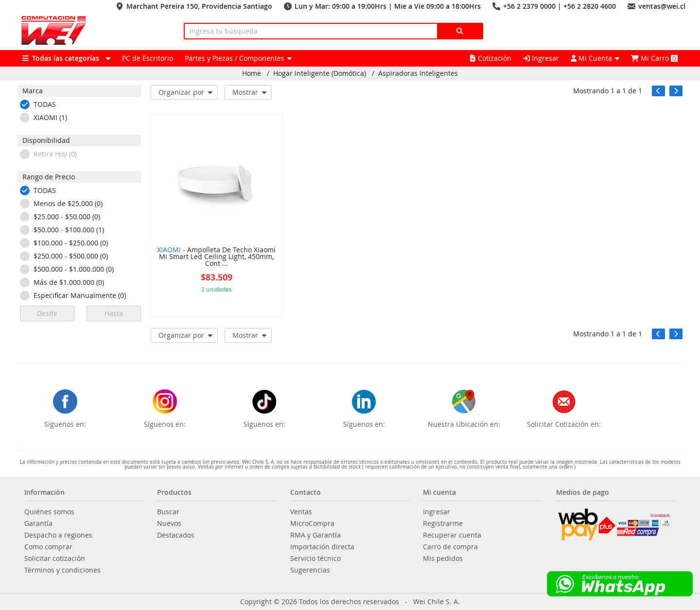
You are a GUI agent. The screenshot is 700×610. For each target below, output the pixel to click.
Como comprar (48, 547)
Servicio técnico (315, 558)
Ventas (301, 512)
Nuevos (169, 523)
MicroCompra (312, 523)
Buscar (168, 512)
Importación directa (322, 547)
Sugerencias (310, 570)
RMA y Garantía (315, 535)
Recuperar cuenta (452, 535)
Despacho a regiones (58, 535)
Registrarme (443, 523)
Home (252, 73)
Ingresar (541, 58)
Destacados (176, 535)
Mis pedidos (443, 558)
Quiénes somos (49, 512)
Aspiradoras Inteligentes (418, 73)
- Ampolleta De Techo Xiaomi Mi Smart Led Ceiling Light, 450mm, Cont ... (216, 257)
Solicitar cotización (55, 558)
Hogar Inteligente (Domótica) (320, 73)
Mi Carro (654, 58)
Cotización (491, 58)
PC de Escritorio (148, 58)
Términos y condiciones (62, 570)
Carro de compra (450, 547)
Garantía (38, 523)
